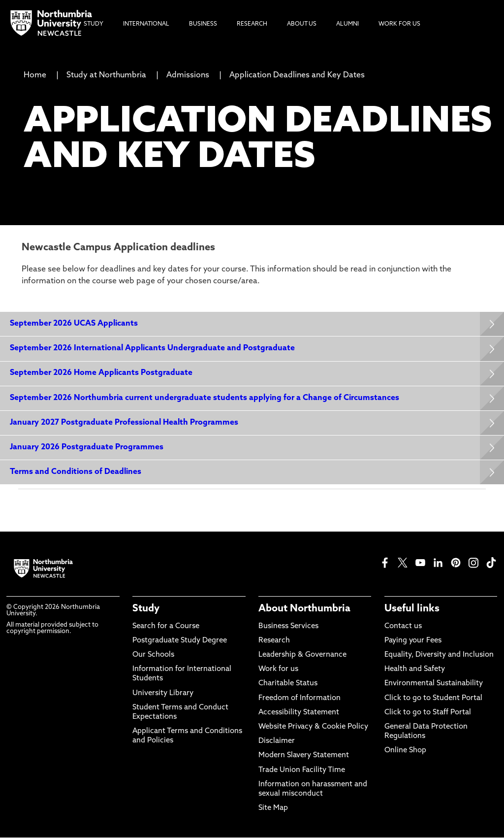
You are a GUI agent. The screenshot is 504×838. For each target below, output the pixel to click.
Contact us (403, 626)
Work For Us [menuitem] (399, 24)
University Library (163, 693)
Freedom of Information (299, 698)
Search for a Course (166, 626)
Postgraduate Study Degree (180, 641)
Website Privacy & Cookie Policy (313, 727)
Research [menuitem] (252, 24)
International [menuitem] (146, 24)
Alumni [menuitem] (347, 24)
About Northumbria (304, 609)
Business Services (288, 626)
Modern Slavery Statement (304, 756)
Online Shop (405, 751)
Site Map (273, 808)
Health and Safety (415, 669)
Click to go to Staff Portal (428, 713)
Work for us (278, 669)
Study (146, 609)
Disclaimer (277, 741)
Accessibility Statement (299, 713)
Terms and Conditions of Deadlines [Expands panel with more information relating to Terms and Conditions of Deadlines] (76, 472)
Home (35, 75)
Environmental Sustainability (434, 684)
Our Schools (153, 655)
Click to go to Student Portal (433, 698)
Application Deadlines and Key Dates (297, 75)
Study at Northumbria (106, 75)
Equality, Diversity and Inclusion (439, 655)
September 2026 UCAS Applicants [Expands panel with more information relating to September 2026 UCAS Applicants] (74, 324)
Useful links (412, 609)
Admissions (188, 75)
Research (274, 641)
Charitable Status (288, 684)
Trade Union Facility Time (302, 770)
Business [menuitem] (203, 24)
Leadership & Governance (302, 655)
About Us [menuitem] (302, 24)
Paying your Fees (413, 641)
